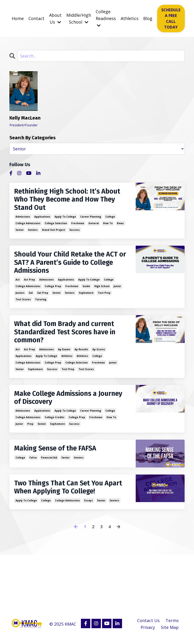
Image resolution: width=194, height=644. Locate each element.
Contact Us (148, 625)
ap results (81, 353)
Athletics (130, 18)
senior (20, 231)
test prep (104, 295)
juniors (20, 295)
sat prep (43, 295)
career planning (91, 218)
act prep (30, 282)
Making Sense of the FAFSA (58, 453)
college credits (55, 421)
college (110, 218)
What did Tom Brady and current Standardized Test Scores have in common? (68, 335)
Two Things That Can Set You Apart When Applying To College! (67, 492)
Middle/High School (79, 19)
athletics (82, 359)
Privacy (148, 632)
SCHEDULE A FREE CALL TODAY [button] (171, 19)
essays (89, 505)
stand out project (53, 231)
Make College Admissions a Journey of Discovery (58, 401)
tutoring (41, 302)
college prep (53, 289)
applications (42, 218)
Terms (172, 625)
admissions (23, 218)
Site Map (170, 632)
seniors (33, 231)
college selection (56, 224)
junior (117, 289)
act (18, 282)
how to (108, 224)
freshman (78, 224)
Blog (148, 18)
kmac (120, 224)
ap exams (64, 353)
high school (102, 289)
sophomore (86, 295)
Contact (36, 18)
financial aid (49, 462)
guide (86, 289)
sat (31, 295)
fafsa (33, 462)
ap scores (99, 353)
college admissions (28, 224)
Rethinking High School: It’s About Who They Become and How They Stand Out (70, 200)
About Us (55, 19)
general (94, 224)
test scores (23, 302)
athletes (67, 359)
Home (18, 18)
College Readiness (106, 18)
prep (30, 428)
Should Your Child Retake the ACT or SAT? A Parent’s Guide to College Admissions (71, 264)
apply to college (65, 218)
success (75, 231)
